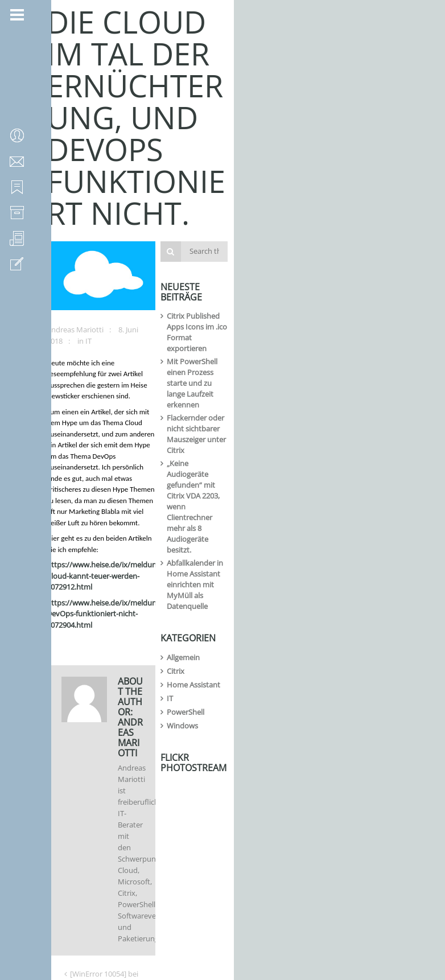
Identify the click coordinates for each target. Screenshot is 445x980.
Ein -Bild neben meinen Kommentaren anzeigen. (161, 887)
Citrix (302, 398)
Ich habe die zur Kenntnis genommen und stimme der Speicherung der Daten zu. (159, 909)
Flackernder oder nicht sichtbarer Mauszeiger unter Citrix (350, 269)
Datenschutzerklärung (143, 904)
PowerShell (312, 439)
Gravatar (92, 887)
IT (187, 275)
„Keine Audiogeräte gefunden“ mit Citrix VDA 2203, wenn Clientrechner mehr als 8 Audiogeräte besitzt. (354, 298)
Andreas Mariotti (80, 275)
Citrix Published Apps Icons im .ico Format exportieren (351, 221)
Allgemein (310, 384)
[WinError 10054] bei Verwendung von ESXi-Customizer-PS (167, 588)
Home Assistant (320, 411)
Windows (309, 452)
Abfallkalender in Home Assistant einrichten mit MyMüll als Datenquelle (358, 328)
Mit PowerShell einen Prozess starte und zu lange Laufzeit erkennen (354, 245)
